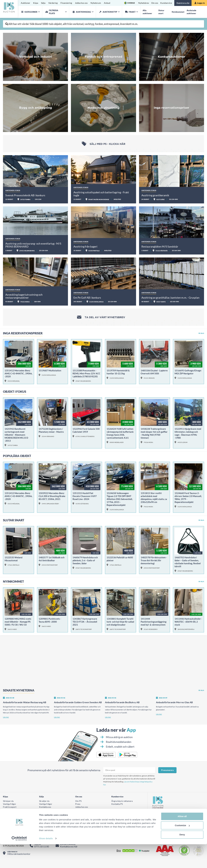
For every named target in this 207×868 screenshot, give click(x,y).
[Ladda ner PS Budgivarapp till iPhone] (106, 758)
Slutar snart (161, 12)
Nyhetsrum (96, 3)
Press (78, 807)
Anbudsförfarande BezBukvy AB (122, 705)
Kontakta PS (117, 807)
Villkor (6, 813)
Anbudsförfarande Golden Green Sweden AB (78, 705)
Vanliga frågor (10, 807)
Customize (182, 849)
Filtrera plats (51, 12)
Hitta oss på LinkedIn (164, 831)
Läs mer (6, 720)
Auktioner (26, 3)
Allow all (182, 840)
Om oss (155, 3)
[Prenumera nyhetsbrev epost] (129, 773)
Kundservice (166, 3)
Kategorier (29, 12)
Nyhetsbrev (144, 3)
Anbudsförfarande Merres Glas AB (174, 705)
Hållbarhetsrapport (84, 813)
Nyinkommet (178, 12)
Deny (182, 858)
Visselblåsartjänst (83, 816)
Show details (46, 862)
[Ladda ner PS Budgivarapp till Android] (128, 758)
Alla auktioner (147, 12)
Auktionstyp (108, 12)
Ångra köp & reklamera (122, 804)
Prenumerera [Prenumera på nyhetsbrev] (167, 773)
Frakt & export (10, 810)
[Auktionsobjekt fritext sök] (103, 24)
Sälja (43, 3)
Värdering (53, 3)
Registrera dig (183, 3)
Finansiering (66, 3)
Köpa (36, 3)
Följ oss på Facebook (164, 817)
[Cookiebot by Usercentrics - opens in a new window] (19, 862)
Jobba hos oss (81, 3)
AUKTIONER (45, 822)
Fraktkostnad (9, 816)
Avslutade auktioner (191, 12)
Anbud (107, 3)
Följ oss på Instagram (164, 822)
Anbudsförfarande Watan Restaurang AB (25, 705)
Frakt (130, 12)
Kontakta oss (45, 810)
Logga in (200, 3)
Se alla (201, 333)
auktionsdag (81, 12)
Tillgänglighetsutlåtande (123, 822)
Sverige (131, 3)
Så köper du (8, 804)
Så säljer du (44, 804)
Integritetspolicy (83, 822)
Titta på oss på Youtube (165, 826)
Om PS (78, 804)
